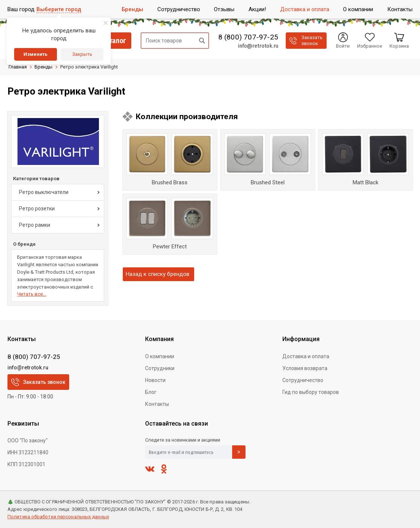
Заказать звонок (38, 382)
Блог (151, 392)
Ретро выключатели (44, 192)
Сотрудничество (303, 380)
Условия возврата (305, 368)
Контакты (157, 404)
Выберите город (59, 9)
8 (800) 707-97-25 (248, 37)
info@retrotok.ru (258, 46)
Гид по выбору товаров (311, 392)
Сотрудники (160, 368)
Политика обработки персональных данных (58, 517)
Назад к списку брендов (158, 274)
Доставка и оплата (306, 356)
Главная (18, 67)
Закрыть (82, 54)
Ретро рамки (35, 225)
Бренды (44, 67)
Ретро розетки (37, 209)
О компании (160, 356)
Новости (155, 380)
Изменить (36, 54)
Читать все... (32, 294)
